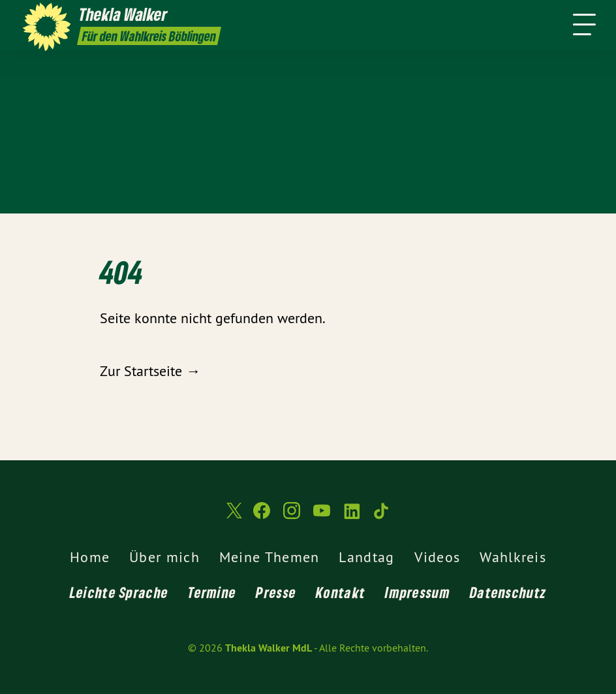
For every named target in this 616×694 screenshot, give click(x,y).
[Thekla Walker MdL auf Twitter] (233, 516)
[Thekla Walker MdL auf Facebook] (262, 516)
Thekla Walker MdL (269, 648)
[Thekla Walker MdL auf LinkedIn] (352, 516)
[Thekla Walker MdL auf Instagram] (292, 516)
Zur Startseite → (150, 371)
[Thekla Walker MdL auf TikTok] (382, 516)
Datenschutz (508, 592)
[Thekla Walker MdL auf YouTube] (322, 516)
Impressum (418, 592)
